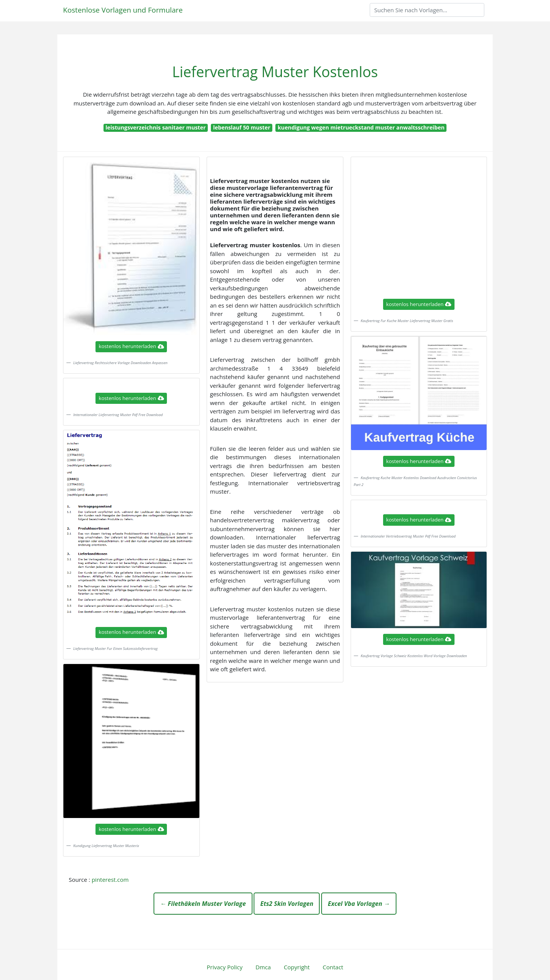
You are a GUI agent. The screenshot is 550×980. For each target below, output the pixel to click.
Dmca (263, 967)
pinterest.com (110, 880)
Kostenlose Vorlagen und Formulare (123, 10)
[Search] (427, 10)
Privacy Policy (225, 967)
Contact (333, 967)
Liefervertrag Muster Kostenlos (275, 72)
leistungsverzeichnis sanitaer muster (155, 127)
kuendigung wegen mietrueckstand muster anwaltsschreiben (361, 127)
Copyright (297, 967)
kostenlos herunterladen (131, 346)
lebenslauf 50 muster (242, 127)
